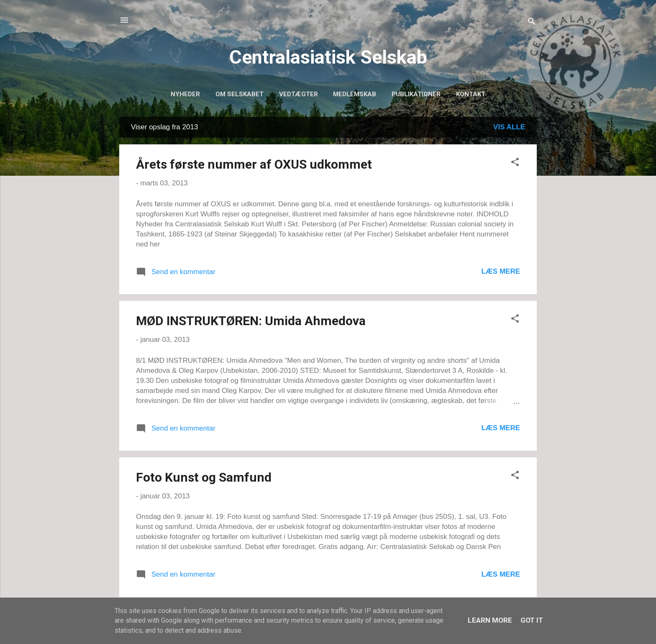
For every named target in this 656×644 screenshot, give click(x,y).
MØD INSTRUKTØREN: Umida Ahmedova (251, 321)
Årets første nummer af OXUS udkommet (254, 164)
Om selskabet (240, 94)
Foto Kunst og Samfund (204, 477)
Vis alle (509, 127)
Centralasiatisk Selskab (328, 57)
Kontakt (471, 94)
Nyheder (185, 94)
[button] (515, 163)
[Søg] (532, 23)
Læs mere (501, 271)
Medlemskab (355, 94)
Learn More (490, 620)
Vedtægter (299, 94)
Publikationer (416, 94)
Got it (532, 620)
